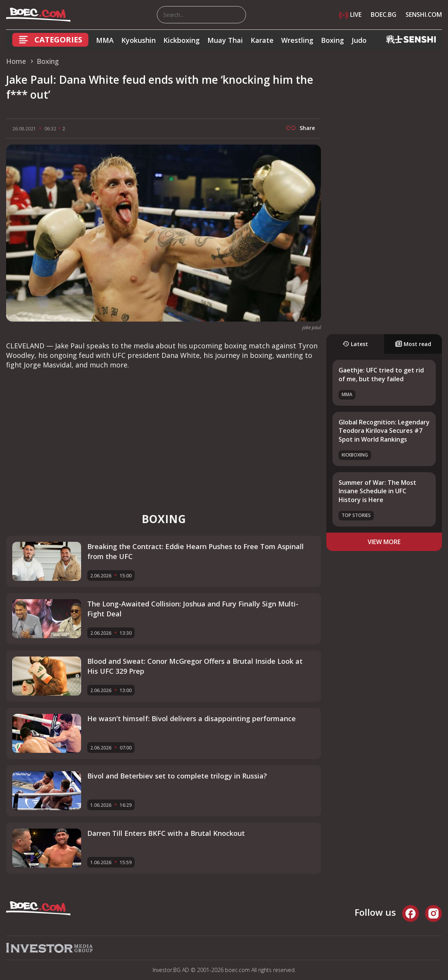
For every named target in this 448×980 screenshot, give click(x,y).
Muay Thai (225, 40)
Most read (413, 344)
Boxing (332, 40)
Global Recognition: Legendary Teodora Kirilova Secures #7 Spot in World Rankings (384, 431)
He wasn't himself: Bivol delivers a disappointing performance (191, 718)
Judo (359, 40)
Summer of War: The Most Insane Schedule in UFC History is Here (377, 491)
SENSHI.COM (424, 15)
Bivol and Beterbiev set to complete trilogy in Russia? (177, 776)
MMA (105, 40)
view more (384, 542)
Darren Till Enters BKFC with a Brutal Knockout (166, 833)
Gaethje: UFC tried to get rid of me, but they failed (381, 374)
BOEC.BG (384, 15)
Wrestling (297, 40)
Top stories (356, 515)
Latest (355, 344)
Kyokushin (138, 40)
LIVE (350, 15)
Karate (262, 40)
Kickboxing (182, 40)
